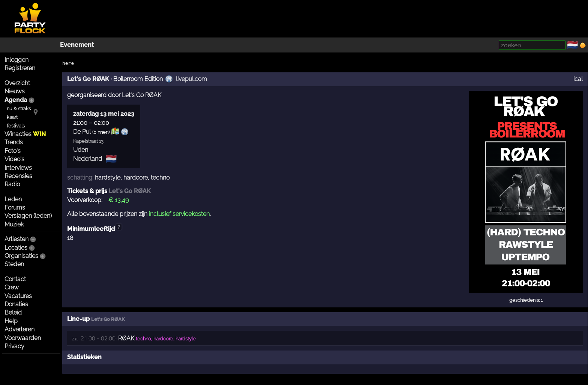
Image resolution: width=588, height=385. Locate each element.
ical (578, 79)
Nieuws (15, 91)
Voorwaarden (23, 338)
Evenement (77, 45)
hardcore (136, 178)
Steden (14, 264)
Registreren (20, 68)
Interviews (18, 168)
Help (11, 321)
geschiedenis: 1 (526, 300)
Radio (12, 184)
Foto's (13, 151)
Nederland (88, 159)
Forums (15, 207)
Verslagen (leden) (28, 216)
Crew (12, 287)
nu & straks (19, 109)
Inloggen (16, 60)
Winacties (25, 134)
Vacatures (18, 296)
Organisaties (21, 256)
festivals (16, 126)
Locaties (16, 248)
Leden (13, 199)
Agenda (16, 100)
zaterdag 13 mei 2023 (104, 114)
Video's (14, 159)
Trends (14, 142)
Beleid (13, 312)
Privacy (14, 346)
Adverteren (19, 329)
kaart (12, 117)
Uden (81, 150)
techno (160, 178)
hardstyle (108, 178)
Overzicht (17, 83)
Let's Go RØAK (88, 79)
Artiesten (16, 239)
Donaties (16, 304)
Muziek (14, 224)
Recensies (18, 176)
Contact (15, 279)
